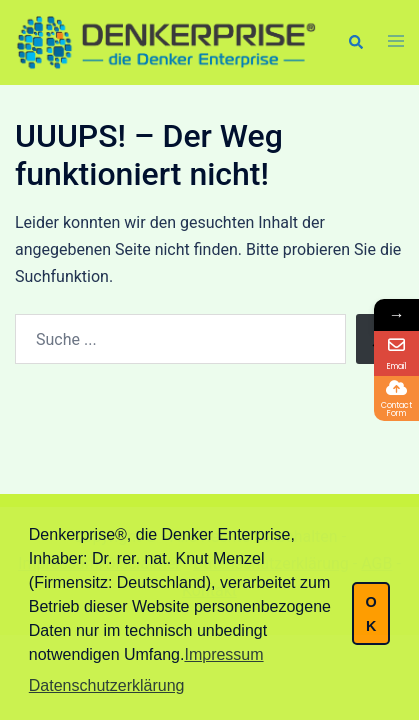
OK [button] (370, 614)
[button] (355, 42)
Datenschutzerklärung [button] (107, 685)
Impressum (223, 654)
